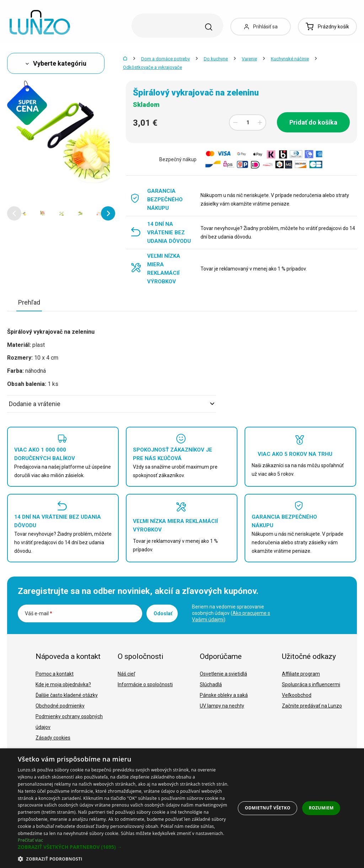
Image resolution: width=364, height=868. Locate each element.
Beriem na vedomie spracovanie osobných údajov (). (231, 613)
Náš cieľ (126, 674)
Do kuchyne (216, 59)
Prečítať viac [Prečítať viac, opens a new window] (30, 840)
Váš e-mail (39, 613)
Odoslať (163, 613)
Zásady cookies (53, 738)
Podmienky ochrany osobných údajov (69, 722)
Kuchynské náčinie (290, 59)
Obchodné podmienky (60, 706)
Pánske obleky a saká (224, 695)
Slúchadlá (211, 684)
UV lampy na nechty (222, 706)
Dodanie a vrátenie (112, 404)
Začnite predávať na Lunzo (312, 706)
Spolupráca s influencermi (311, 684)
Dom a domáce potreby (165, 59)
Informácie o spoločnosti (145, 684)
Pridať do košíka (313, 122)
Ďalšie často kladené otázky (67, 695)
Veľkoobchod (297, 695)
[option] (24, 213)
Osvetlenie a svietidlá (223, 674)
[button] (14, 213)
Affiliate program (301, 674)
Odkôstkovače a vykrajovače (152, 67)
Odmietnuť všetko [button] (268, 808)
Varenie (249, 59)
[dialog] (182, 808)
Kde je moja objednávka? (63, 684)
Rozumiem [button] (321, 808)
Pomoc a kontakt (55, 674)
